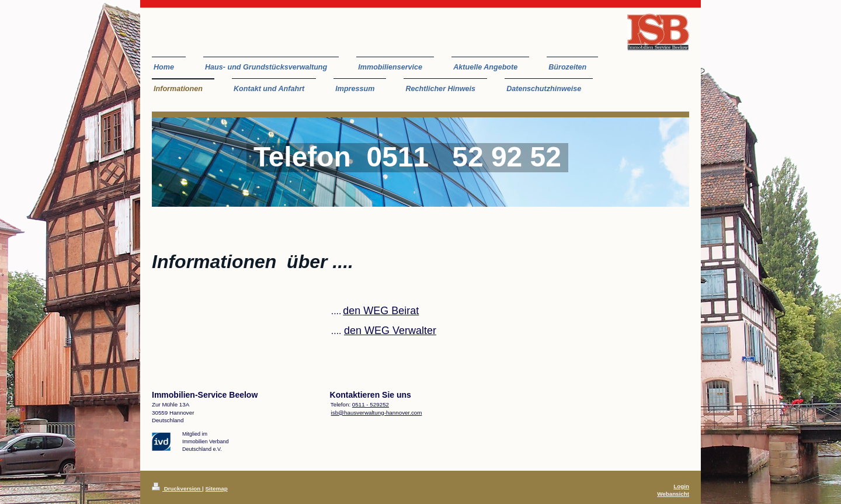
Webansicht (673, 494)
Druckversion (177, 489)
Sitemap (217, 489)
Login (681, 486)
